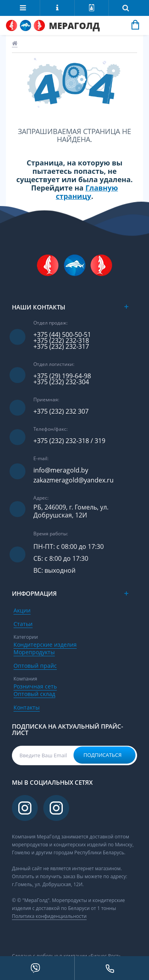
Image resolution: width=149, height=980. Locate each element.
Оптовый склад (34, 694)
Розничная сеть (35, 686)
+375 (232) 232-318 (61, 341)
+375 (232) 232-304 (61, 382)
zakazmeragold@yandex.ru (74, 480)
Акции (22, 610)
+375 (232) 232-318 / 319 (69, 441)
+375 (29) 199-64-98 (62, 376)
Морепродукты (34, 652)
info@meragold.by (61, 470)
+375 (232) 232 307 (61, 411)
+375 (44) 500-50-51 (62, 335)
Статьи (23, 624)
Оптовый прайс (35, 666)
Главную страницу (87, 192)
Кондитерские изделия (45, 645)
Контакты (27, 707)
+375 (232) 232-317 (61, 347)
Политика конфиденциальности (49, 916)
